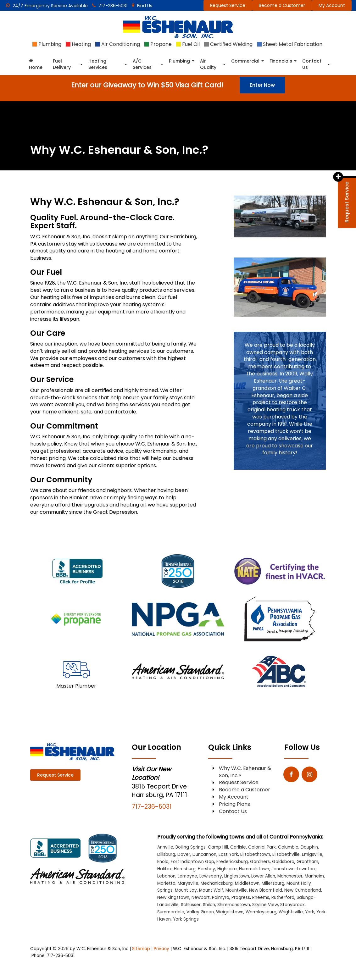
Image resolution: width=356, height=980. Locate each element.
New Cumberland (303, 890)
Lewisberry (211, 876)
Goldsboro (283, 862)
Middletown (247, 883)
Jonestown (283, 869)
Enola (163, 862)
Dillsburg (166, 854)
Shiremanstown (234, 905)
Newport (201, 897)
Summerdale (171, 912)
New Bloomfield (266, 890)
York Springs (186, 919)
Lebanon (166, 876)
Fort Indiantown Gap (192, 862)
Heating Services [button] (98, 64)
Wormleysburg (261, 912)
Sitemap (141, 949)
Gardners (260, 862)
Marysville (188, 883)
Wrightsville (291, 912)
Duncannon (204, 854)
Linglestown (237, 876)
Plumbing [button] (179, 61)
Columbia (288, 847)
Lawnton (306, 869)
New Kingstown (173, 897)
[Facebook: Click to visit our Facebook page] (291, 775)
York (310, 912)
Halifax (164, 869)
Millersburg (273, 883)
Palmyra (221, 897)
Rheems (261, 897)
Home (36, 64)
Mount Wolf (211, 890)
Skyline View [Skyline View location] (265, 905)
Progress (241, 897)
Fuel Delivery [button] (62, 64)
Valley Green (200, 912)
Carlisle (238, 847)
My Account (332, 5)
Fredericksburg (232, 862)
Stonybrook (292, 905)
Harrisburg (185, 869)
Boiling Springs (191, 847)
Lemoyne (187, 876)
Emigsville (312, 854)
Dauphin (309, 847)
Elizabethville (286, 854)
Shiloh (209, 905)
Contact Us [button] (312, 64)
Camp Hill (218, 847)
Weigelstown (230, 912)
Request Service (228, 5)
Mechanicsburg (217, 883)
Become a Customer (282, 5)
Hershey (206, 869)
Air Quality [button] (208, 64)
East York (228, 854)
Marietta (166, 883)
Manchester (290, 876)
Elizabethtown (255, 854)
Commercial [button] (245, 61)
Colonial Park (262, 847)
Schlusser (191, 905)
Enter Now (262, 85)
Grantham (307, 862)
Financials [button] (281, 61)
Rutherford (283, 897)
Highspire (227, 869)
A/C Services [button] (142, 64)
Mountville (236, 890)
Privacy (161, 949)
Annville (165, 847)
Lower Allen (263, 876)
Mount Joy (186, 890)
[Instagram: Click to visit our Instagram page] (309, 775)
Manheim (314, 876)
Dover (184, 854)
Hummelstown (254, 869)
